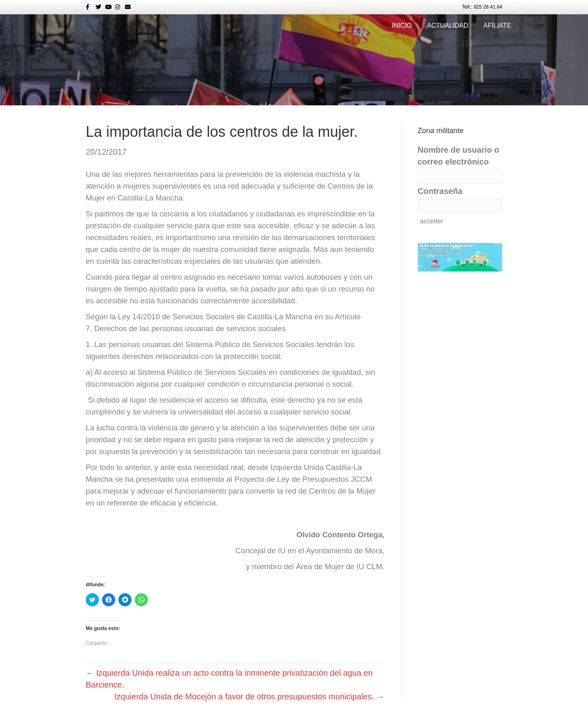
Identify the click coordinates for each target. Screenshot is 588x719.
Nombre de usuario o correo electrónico (459, 156)
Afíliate (497, 26)
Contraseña (440, 191)
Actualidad (447, 26)
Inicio (402, 26)
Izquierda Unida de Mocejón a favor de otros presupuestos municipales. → (249, 697)
